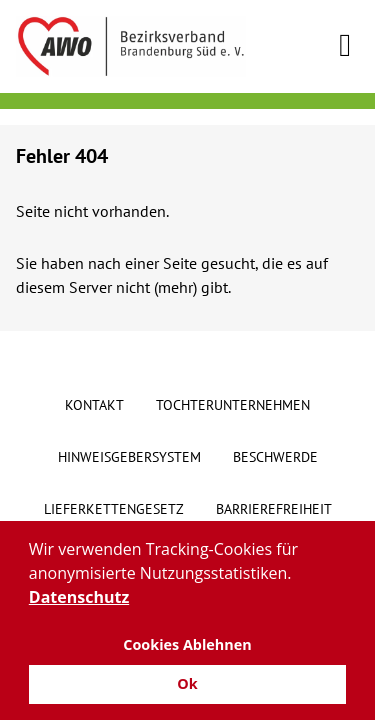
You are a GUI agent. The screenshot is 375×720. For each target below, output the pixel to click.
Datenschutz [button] (79, 597)
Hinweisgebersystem (129, 457)
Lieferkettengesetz (114, 509)
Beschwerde (275, 457)
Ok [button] (187, 683)
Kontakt (94, 405)
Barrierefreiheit (274, 509)
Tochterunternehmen (233, 405)
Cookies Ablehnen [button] (187, 644)
